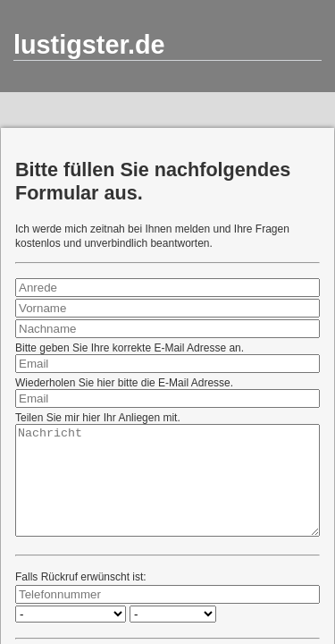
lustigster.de (89, 45)
